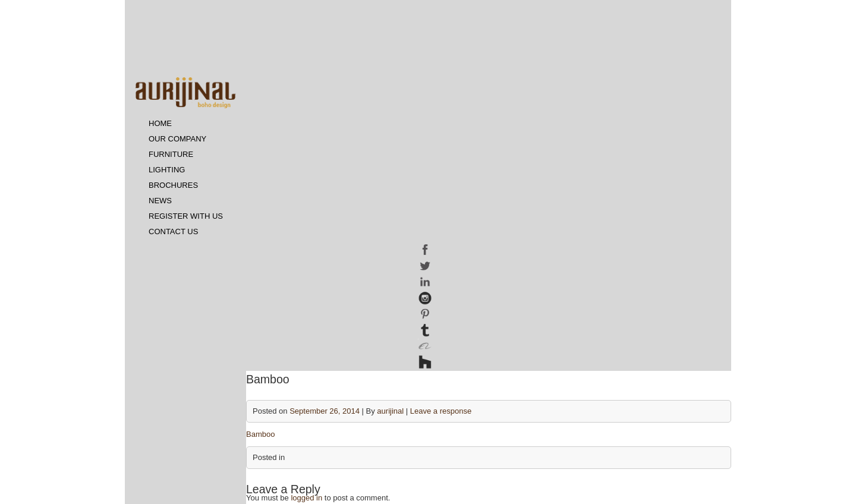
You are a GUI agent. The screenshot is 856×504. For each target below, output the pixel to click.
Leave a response (441, 411)
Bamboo (260, 434)
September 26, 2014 (325, 411)
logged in (306, 498)
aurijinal (390, 411)
